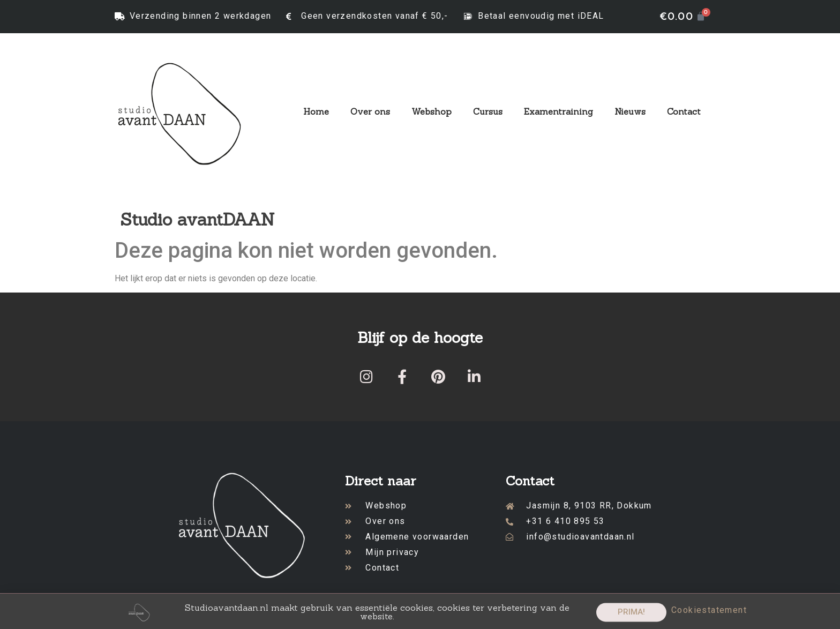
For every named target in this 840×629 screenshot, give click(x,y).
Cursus (488, 111)
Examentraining (558, 111)
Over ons (370, 111)
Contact (684, 111)
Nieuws (630, 111)
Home (316, 111)
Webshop (432, 111)
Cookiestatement (709, 613)
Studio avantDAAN (197, 219)
